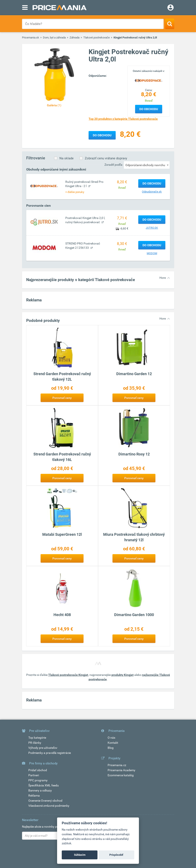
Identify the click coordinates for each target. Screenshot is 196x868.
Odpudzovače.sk (152, 192)
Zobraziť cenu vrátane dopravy (106, 158)
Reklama (34, 796)
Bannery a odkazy (40, 790)
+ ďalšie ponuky (75, 192)
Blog (111, 748)
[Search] (170, 24)
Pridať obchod (38, 770)
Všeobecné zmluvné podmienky (49, 806)
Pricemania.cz (117, 765)
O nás (111, 738)
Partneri (34, 775)
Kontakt (113, 743)
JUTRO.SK (152, 228)
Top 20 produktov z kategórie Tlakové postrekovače (123, 119)
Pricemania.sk (31, 38)
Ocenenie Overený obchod (45, 801)
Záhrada (75, 38)
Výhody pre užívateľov (43, 748)
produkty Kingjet (123, 675)
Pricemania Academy (121, 770)
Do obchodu (149, 109)
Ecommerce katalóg (121, 775)
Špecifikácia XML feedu (44, 785)
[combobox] (147, 165)
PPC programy (38, 780)
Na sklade (66, 158)
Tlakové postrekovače (97, 38)
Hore (163, 278)
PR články (35, 743)
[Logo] (149, 80)
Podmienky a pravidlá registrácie (50, 753)
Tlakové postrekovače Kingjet (68, 675)
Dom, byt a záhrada (54, 38)
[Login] (171, 8)
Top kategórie (37, 738)
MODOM (152, 253)
